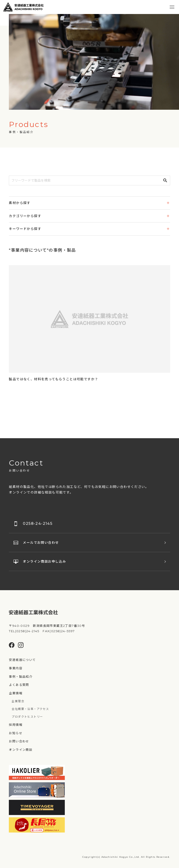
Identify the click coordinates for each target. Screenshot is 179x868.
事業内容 (16, 668)
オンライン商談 (21, 750)
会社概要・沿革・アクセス (30, 709)
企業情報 (16, 693)
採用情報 (16, 725)
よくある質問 (19, 685)
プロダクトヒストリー (27, 717)
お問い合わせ (19, 741)
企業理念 (18, 701)
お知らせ (16, 733)
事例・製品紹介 (21, 677)
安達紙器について (22, 660)
